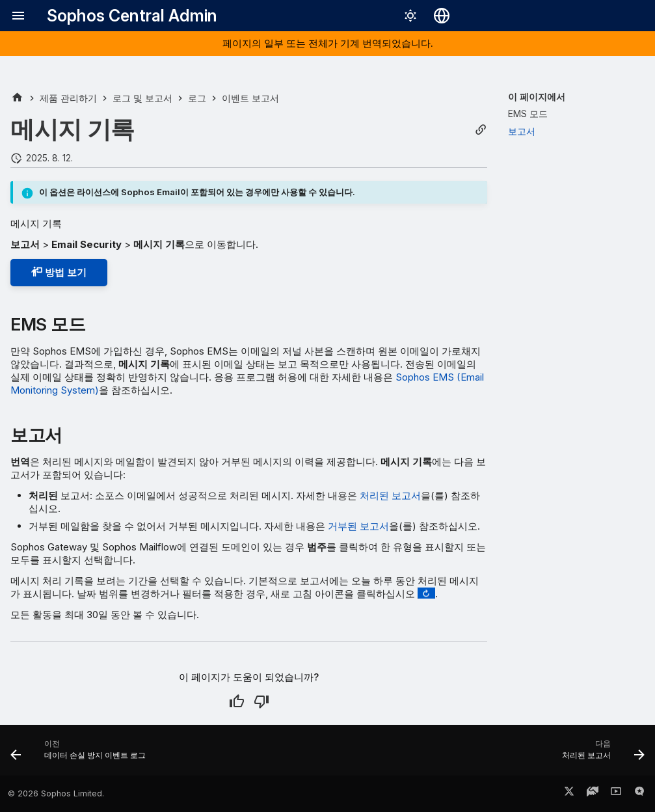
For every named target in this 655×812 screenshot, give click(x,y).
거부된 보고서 (358, 526)
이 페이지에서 (537, 97)
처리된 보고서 (390, 495)
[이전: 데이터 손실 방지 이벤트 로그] (81, 754)
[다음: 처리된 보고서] (600, 754)
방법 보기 (59, 272)
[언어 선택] (442, 16)
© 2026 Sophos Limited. (56, 793)
